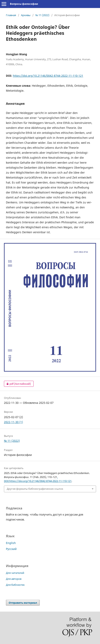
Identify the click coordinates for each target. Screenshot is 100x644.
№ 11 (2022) (42, 15)
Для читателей (15, 573)
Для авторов (14, 579)
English (11, 543)
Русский (11, 549)
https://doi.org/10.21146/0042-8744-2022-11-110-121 (48, 76)
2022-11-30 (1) (13, 422)
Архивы (26, 15)
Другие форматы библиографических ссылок (35, 489)
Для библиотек (15, 585)
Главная (11, 15)
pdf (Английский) (17, 384)
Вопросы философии (24, 4)
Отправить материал (23, 603)
